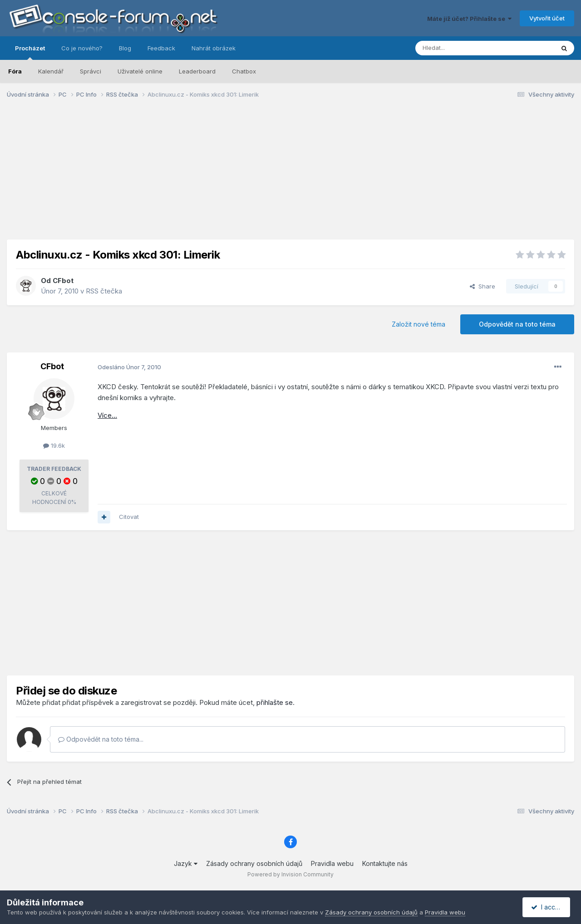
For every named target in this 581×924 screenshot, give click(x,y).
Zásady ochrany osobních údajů (254, 863)
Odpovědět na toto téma (517, 324)
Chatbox (244, 71)
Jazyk (186, 863)
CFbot (63, 281)
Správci (91, 71)
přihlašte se (275, 702)
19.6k (54, 445)
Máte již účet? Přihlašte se (469, 19)
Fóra (15, 71)
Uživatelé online (140, 71)
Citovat (129, 517)
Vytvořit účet (547, 18)
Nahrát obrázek (214, 48)
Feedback (161, 48)
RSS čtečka (104, 291)
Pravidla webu (332, 863)
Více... (107, 415)
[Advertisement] (290, 176)
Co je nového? (82, 48)
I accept (548, 907)
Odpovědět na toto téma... (101, 739)
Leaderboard (197, 71)
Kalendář (51, 71)
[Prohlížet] (462, 48)
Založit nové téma (419, 324)
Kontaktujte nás (385, 863)
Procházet (30, 52)
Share (483, 286)
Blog (125, 48)
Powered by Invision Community (290, 874)
